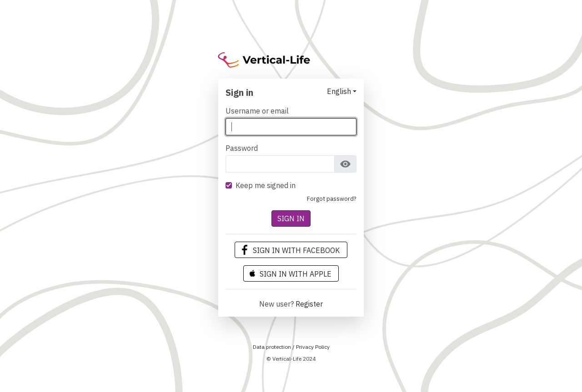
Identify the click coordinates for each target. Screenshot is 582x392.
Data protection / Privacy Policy (291, 347)
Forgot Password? (332, 199)
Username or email (257, 111)
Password (242, 148)
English (339, 91)
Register (309, 304)
